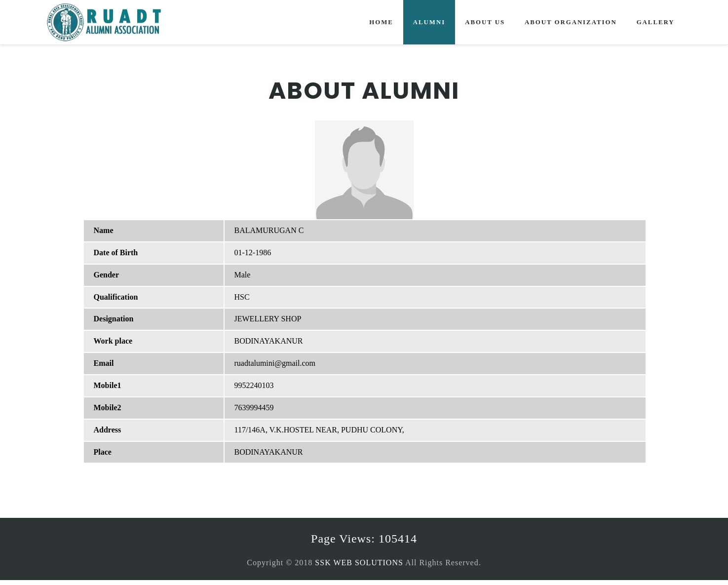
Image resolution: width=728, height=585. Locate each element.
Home (381, 22)
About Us (485, 22)
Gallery (656, 22)
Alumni (429, 22)
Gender (107, 275)
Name (104, 230)
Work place (113, 341)
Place (103, 452)
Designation (114, 319)
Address (108, 430)
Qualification (116, 297)
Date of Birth (116, 253)
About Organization (571, 22)
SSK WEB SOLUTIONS (359, 563)
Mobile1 (108, 385)
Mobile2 (108, 408)
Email (104, 363)
